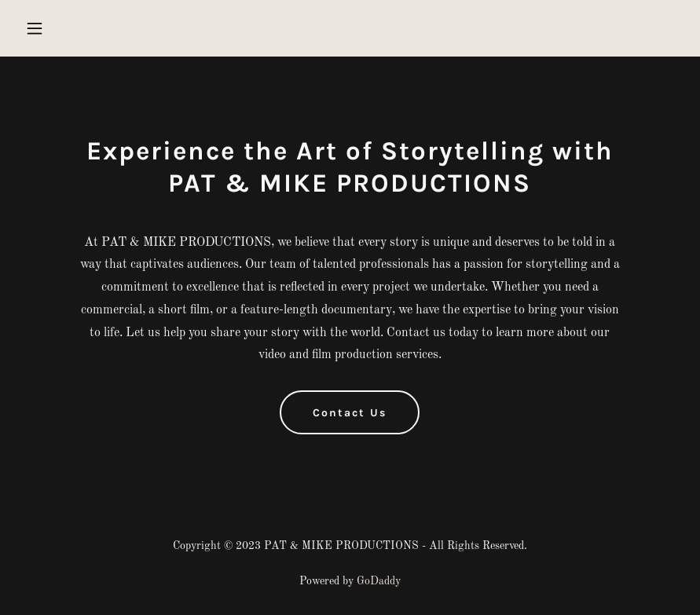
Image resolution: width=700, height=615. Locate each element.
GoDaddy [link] (379, 581)
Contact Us (350, 413)
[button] (68, 28)
